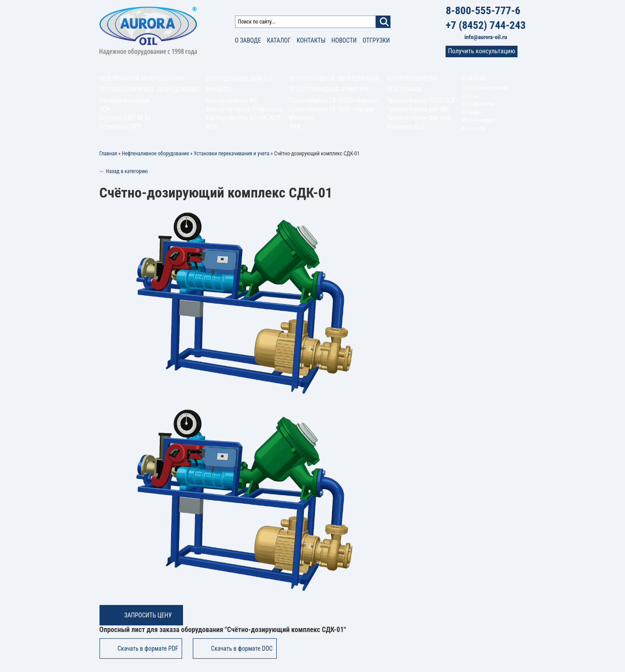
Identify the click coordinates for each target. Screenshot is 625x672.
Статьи (470, 96)
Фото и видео (478, 120)
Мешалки (301, 118)
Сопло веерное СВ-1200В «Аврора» (334, 100)
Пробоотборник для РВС (418, 109)
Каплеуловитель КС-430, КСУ (243, 118)
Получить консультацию (481, 51)
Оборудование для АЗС (239, 79)
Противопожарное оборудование (149, 89)
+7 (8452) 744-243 (486, 25)
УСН (105, 109)
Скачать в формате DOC (242, 648)
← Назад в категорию (124, 171)
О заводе (248, 40)
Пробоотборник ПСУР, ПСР (421, 100)
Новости (344, 40)
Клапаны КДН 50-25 (125, 118)
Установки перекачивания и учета (231, 154)
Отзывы (472, 112)
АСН (211, 126)
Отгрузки (376, 40)
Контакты (311, 40)
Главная (108, 154)
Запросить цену (148, 615)
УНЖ (295, 126)
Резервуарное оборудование (142, 79)
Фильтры (219, 89)
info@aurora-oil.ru (486, 37)
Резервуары (404, 89)
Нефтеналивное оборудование (334, 79)
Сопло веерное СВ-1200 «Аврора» (332, 109)
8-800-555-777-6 (483, 11)
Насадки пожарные (125, 100)
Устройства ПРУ (120, 126)
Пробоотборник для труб (419, 118)
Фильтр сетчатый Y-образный (244, 109)
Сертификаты (478, 104)
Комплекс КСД (406, 126)
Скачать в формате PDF (148, 648)
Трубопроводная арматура (329, 89)
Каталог (279, 40)
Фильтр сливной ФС (231, 100)
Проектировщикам (485, 88)
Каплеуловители (412, 79)
